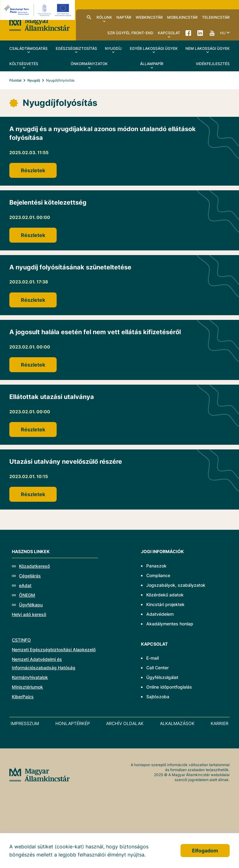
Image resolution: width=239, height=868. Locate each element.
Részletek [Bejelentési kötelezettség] (33, 235)
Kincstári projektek (165, 604)
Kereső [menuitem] (89, 17)
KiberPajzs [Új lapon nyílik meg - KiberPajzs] (23, 697)
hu (223, 33)
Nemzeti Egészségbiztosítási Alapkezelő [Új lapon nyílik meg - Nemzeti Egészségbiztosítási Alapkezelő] (54, 650)
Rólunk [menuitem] (104, 17)
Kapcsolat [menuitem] (169, 33)
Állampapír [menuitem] (152, 64)
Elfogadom (205, 851)
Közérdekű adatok (165, 595)
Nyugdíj (34, 80)
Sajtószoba (158, 697)
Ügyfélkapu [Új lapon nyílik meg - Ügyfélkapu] (31, 605)
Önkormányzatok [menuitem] (89, 64)
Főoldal (15, 80)
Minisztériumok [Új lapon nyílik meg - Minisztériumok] (27, 687)
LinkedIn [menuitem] (200, 33)
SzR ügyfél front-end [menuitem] (130, 33)
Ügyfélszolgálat (162, 677)
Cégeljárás (30, 576)
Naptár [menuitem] (124, 17)
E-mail (152, 658)
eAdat (25, 585)
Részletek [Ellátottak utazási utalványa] (33, 429)
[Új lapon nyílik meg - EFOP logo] (38, 10)
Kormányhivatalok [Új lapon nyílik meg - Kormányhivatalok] (30, 677)
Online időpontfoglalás (169, 687)
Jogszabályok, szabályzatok (176, 585)
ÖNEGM (27, 595)
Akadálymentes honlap (170, 624)
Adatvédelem (160, 614)
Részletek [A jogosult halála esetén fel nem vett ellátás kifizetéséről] (33, 365)
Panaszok (156, 566)
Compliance (158, 575)
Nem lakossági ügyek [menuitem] (208, 48)
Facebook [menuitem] (188, 33)
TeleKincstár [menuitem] (216, 17)
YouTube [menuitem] (212, 33)
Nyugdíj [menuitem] (113, 48)
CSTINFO (21, 640)
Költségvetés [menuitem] (24, 64)
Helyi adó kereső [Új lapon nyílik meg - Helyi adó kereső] (29, 614)
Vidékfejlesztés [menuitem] (213, 64)
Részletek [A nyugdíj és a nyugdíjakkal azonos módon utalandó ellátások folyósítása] (33, 170)
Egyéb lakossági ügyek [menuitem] (154, 48)
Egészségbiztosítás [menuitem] (76, 48)
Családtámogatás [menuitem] (28, 48)
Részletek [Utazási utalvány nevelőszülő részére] (33, 494)
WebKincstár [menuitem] (149, 17)
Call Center (157, 668)
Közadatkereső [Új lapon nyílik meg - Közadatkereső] (34, 566)
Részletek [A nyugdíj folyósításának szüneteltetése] (33, 300)
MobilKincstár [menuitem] (182, 17)
